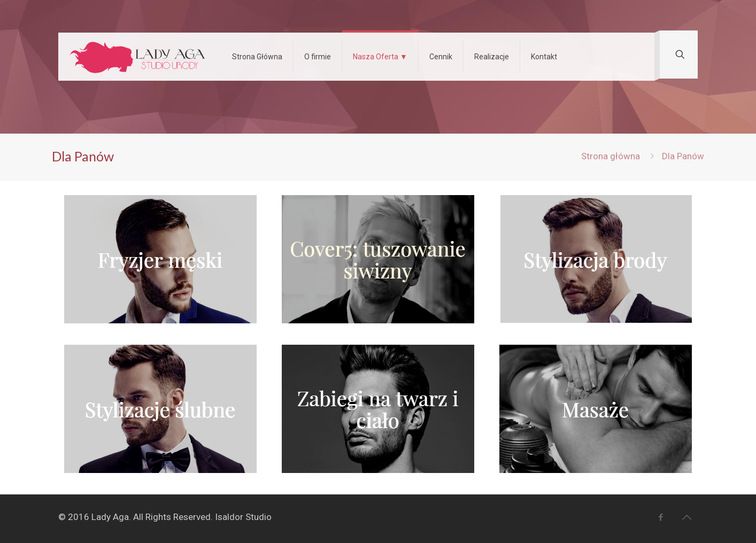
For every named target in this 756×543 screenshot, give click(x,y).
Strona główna (611, 156)
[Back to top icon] (686, 517)
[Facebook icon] (661, 517)
